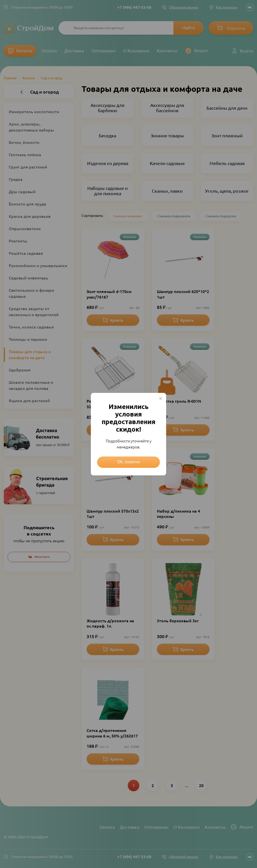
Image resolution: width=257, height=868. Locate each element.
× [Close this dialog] (161, 398)
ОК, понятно (129, 462)
